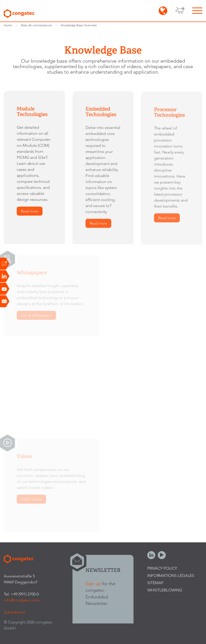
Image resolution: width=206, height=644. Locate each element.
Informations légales (171, 576)
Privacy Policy (162, 568)
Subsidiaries (14, 612)
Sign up (93, 584)
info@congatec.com (22, 600)
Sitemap (155, 583)
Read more (30, 211)
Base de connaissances (36, 25)
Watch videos (31, 501)
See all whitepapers (36, 317)
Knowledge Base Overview (79, 25)
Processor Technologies (169, 113)
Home (8, 25)
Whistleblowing (165, 590)
